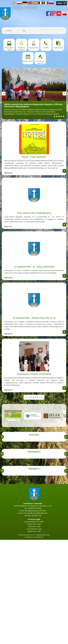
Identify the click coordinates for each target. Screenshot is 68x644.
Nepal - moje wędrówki (34, 157)
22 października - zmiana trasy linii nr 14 (34, 318)
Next (64, 93)
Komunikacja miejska (9, 49)
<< (26, 397)
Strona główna (5, 8)
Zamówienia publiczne (40, 62)
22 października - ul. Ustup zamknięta (34, 267)
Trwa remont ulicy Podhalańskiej (34, 213)
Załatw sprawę (58, 48)
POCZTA (43, 615)
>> (42, 397)
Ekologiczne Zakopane (21, 49)
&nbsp (2, 454)
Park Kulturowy (34, 48)
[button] (62, 3)
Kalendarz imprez (28, 61)
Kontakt (46, 48)
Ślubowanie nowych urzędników (34, 374)
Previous (4, 93)
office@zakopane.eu (32, 615)
